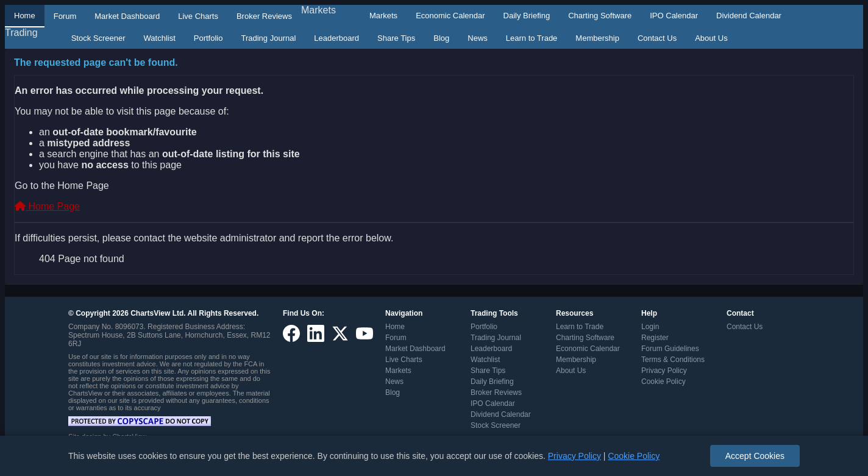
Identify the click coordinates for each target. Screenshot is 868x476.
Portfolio (208, 38)
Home (25, 16)
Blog (441, 38)
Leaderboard (336, 38)
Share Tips (396, 38)
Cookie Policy (663, 382)
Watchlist (160, 38)
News (478, 38)
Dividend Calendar (749, 16)
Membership (597, 38)
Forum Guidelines (670, 349)
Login (650, 327)
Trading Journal (268, 38)
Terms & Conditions (673, 360)
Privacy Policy (664, 371)
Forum (65, 16)
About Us (711, 38)
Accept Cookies (755, 456)
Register (655, 338)
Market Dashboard (127, 16)
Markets (318, 10)
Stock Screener (98, 38)
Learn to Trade (532, 38)
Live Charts (198, 16)
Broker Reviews (264, 16)
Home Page (47, 206)
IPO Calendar (674, 16)
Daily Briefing (527, 16)
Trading (21, 33)
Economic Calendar (450, 16)
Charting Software (600, 16)
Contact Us (657, 38)
